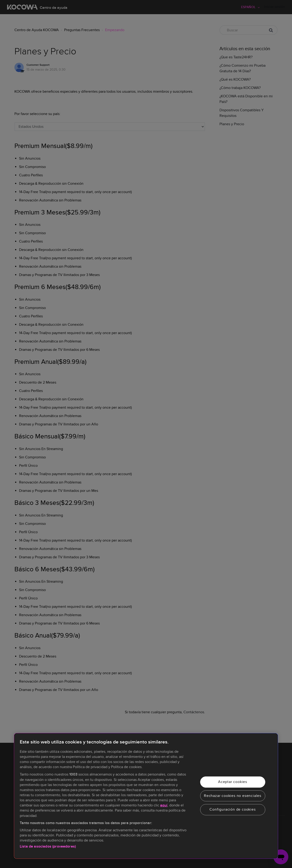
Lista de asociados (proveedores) (48, 847)
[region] (146, 796)
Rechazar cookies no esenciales (233, 796)
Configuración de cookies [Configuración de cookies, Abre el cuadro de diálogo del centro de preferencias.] (232, 809)
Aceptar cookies (233, 782)
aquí (164, 805)
